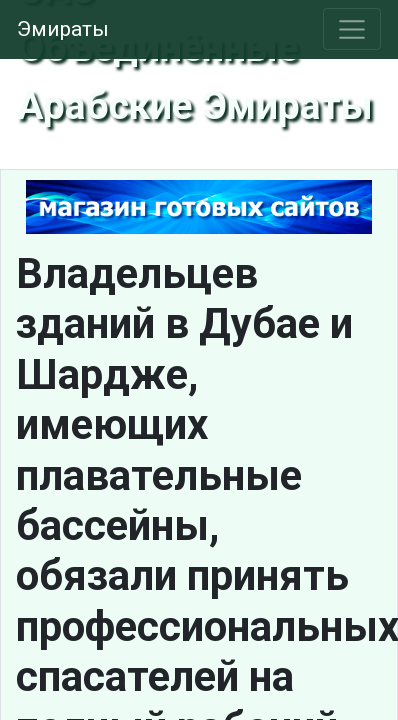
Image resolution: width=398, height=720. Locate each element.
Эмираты (63, 29)
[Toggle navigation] (352, 29)
